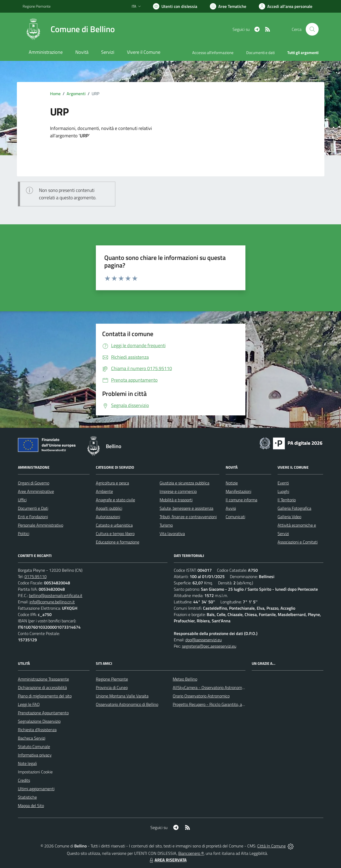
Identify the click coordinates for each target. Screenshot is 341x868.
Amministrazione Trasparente (43, 679)
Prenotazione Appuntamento (43, 713)
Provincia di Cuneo (112, 687)
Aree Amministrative (36, 491)
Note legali (27, 763)
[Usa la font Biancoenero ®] (175, 6)
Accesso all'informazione (213, 53)
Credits (24, 780)
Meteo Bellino (185, 679)
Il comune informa (241, 500)
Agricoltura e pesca (112, 483)
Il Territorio (287, 500)
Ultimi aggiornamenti (36, 789)
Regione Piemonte (112, 679)
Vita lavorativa (172, 534)
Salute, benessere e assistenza (186, 508)
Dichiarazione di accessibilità (42, 687)
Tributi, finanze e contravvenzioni (188, 517)
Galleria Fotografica (294, 508)
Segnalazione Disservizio (39, 721)
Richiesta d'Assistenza (37, 730)
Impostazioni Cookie (35, 772)
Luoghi (283, 491)
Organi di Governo (34, 483)
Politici (24, 534)
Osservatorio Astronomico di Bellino (127, 704)
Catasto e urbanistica (114, 525)
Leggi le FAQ (29, 704)
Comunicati (235, 517)
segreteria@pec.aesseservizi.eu (209, 646)
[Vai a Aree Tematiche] (228, 6)
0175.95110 (36, 576)
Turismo (166, 525)
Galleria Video (289, 517)
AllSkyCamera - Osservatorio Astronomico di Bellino (218, 687)
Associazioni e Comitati (298, 542)
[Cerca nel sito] (312, 29)
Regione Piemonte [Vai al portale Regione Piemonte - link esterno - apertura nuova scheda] (37, 6)
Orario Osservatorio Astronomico (201, 696)
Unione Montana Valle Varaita (122, 696)
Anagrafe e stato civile (115, 500)
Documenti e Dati (33, 508)
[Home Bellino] (69, 29)
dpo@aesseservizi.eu (204, 640)
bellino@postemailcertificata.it (56, 595)
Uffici (22, 500)
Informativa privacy (35, 755)
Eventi (283, 483)
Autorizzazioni (108, 517)
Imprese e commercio (178, 491)
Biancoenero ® (191, 853)
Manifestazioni (238, 491)
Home (55, 94)
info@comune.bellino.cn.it (52, 602)
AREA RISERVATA (167, 860)
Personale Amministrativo (41, 525)
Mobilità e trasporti (176, 500)
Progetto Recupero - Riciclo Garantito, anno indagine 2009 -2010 (230, 704)
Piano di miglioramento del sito (45, 696)
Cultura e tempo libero (115, 534)
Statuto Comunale (34, 746)
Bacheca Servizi (32, 738)
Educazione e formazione (118, 542)
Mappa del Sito (31, 806)
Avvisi (231, 508)
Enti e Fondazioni (33, 517)
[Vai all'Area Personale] (286, 6)
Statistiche (27, 797)
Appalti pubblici (109, 508)
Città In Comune (271, 846)
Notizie (232, 483)
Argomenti (76, 94)
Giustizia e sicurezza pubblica (184, 483)
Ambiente (104, 491)
